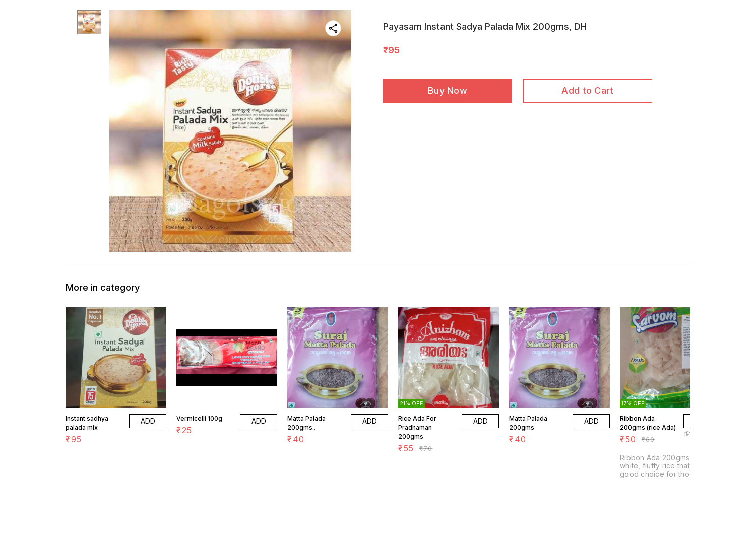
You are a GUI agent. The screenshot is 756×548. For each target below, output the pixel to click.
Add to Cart (587, 90)
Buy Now (448, 90)
